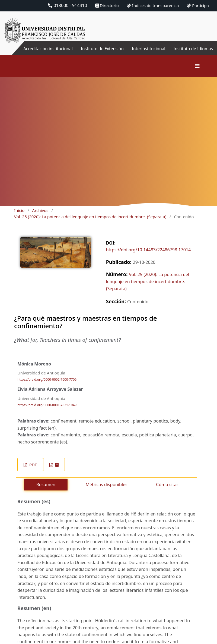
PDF (32, 465)
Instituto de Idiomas (192, 49)
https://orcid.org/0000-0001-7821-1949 (47, 405)
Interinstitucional (146, 49)
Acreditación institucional (42, 49)
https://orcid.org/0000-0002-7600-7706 (47, 379)
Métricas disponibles (106, 484)
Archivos (40, 210)
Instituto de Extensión (98, 49)
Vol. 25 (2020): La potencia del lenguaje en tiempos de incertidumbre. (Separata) (90, 217)
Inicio (19, 210)
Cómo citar (167, 484)
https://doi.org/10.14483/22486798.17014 (149, 250)
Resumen (46, 484)
